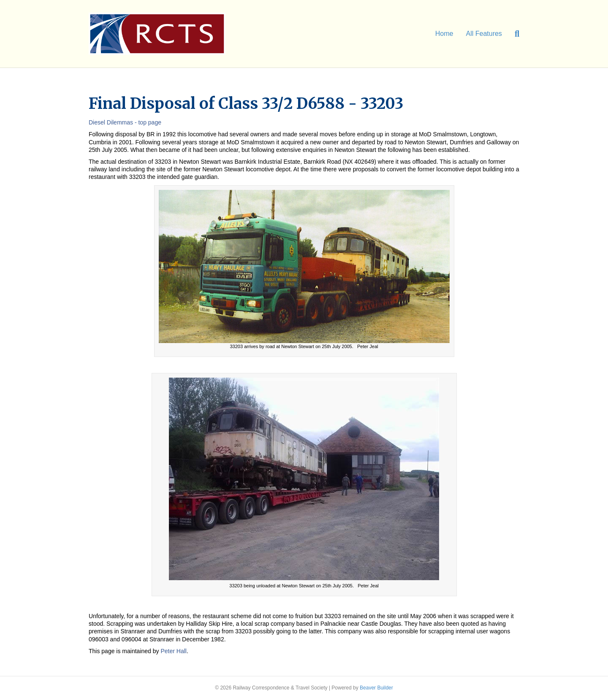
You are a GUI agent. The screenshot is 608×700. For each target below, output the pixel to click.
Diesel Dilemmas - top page (125, 122)
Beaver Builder (376, 688)
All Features (484, 34)
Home (444, 34)
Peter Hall (173, 651)
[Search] (514, 34)
